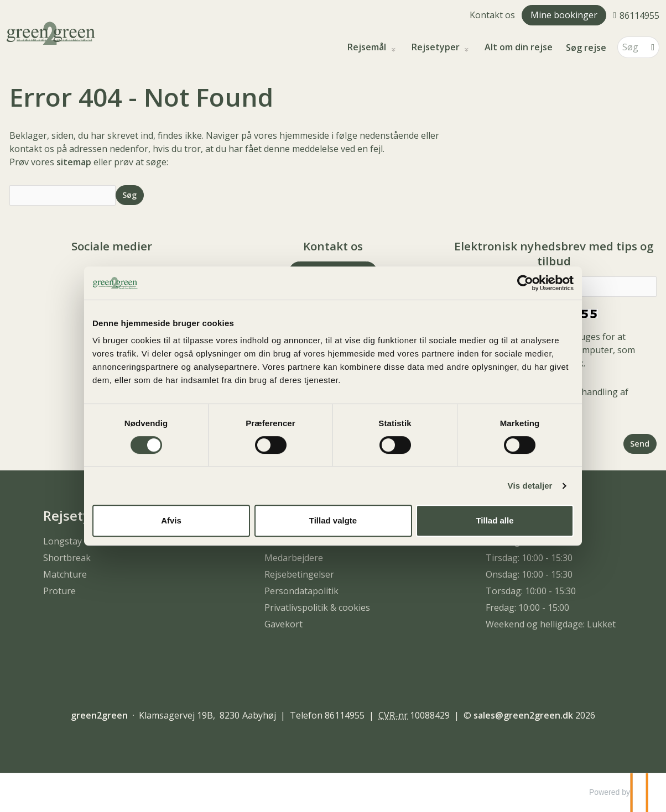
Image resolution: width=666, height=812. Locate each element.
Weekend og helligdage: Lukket (551, 624)
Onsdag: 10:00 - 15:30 (529, 574)
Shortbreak (67, 558)
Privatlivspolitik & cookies (317, 607)
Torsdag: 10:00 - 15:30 (531, 591)
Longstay (63, 541)
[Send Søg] (130, 195)
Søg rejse (586, 48)
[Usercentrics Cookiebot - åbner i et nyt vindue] (525, 283)
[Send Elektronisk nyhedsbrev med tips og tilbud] (640, 444)
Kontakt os (492, 15)
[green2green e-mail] (523, 715)
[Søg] (631, 47)
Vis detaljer (530, 486)
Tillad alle (495, 520)
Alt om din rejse (519, 47)
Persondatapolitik (301, 591)
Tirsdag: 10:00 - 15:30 (529, 558)
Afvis (171, 520)
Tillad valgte (333, 520)
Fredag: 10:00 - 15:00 (527, 607)
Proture (59, 591)
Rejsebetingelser (299, 574)
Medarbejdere (294, 558)
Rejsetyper (437, 47)
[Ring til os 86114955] (636, 15)
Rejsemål (368, 47)
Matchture (65, 574)
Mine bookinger (564, 15)
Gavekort (283, 624)
